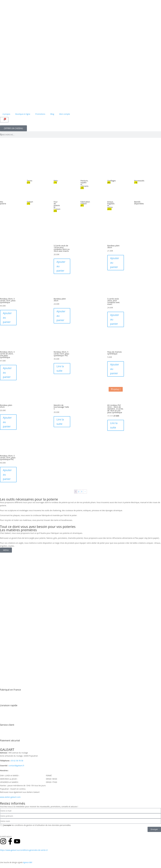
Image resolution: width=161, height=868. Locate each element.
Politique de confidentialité (11, 856)
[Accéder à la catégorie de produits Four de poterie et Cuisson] (55, 204)
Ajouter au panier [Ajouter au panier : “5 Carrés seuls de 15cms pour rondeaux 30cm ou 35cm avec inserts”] (61, 266)
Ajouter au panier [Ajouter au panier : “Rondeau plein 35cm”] (61, 316)
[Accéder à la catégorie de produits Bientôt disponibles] (136, 200)
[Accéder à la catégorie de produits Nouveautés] (136, 179)
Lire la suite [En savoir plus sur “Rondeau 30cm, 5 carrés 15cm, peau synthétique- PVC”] (60, 368)
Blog (52, 114)
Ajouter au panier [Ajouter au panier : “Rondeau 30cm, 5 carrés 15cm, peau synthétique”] (7, 318)
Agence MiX (28, 862)
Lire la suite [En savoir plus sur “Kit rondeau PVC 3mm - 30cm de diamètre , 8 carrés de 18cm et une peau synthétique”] (114, 425)
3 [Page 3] (82, 491)
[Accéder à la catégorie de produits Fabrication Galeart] (82, 201)
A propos (6, 114)
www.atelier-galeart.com (10, 797)
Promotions (40, 114)
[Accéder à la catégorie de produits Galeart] (29, 200)
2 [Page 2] (79, 491)
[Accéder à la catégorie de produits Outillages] (109, 179)
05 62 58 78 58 (17, 761)
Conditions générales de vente (61, 850)
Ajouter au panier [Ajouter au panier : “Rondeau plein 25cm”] (7, 422)
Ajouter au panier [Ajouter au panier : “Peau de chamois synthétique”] (115, 369)
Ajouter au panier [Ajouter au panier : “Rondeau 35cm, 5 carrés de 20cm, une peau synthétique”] (7, 372)
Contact (44, 856)
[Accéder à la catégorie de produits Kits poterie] (2, 200)
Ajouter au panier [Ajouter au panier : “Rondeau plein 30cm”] (115, 263)
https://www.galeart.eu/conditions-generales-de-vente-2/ (24, 850)
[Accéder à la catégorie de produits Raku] (55, 179)
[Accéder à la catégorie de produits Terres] (29, 179)
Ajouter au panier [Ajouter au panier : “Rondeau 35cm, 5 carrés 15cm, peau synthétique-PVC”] (7, 475)
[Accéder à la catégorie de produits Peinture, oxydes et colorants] (82, 182)
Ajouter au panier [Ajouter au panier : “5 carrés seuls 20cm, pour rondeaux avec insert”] (115, 319)
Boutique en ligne (23, 114)
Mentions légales (32, 856)
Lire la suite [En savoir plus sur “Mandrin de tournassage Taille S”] (60, 422)
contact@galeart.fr (17, 766)
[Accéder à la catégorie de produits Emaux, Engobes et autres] (109, 203)
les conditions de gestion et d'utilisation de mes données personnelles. (37, 825)
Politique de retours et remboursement (92, 850)
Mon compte (65, 114)
